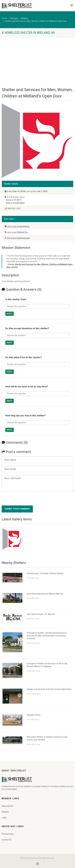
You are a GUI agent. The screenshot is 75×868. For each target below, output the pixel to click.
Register (5, 812)
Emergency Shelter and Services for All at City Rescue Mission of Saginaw (47, 665)
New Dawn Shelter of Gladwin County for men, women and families (47, 738)
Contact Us (7, 840)
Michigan (14, 18)
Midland (25, 18)
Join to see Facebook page (18, 238)
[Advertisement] (37, 58)
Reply (10, 314)
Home (4, 18)
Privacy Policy (8, 834)
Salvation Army (34, 715)
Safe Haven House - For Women (41, 614)
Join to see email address (18, 226)
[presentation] (23, 500)
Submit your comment (17, 509)
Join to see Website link (17, 232)
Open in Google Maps (15, 203)
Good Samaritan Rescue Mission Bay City (45, 594)
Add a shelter (8, 806)
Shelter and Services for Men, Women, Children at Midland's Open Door (36, 21)
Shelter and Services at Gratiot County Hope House (49, 689)
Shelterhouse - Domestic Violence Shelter (45, 573)
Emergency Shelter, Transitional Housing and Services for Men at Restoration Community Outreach (47, 636)
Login (4, 818)
